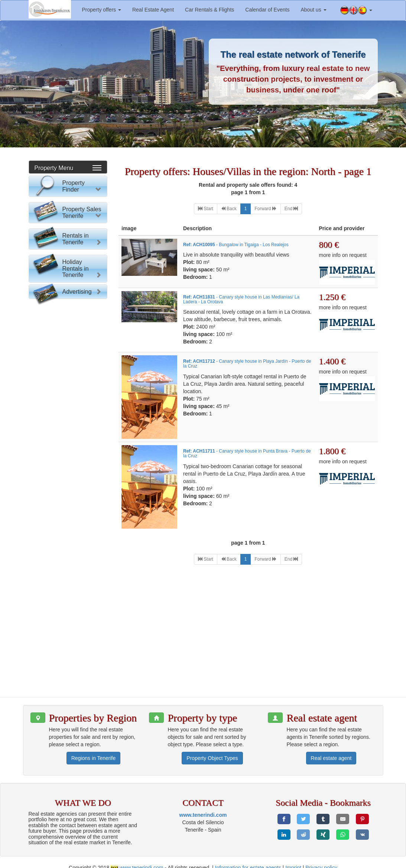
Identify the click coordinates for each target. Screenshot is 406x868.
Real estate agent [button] (331, 751)
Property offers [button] (102, 10)
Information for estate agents (248, 861)
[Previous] (229, 209)
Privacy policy (321, 861)
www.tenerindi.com (203, 807)
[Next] (265, 209)
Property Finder (74, 186)
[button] (356, 10)
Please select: (52, 206)
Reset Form (68, 342)
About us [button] (313, 10)
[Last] (291, 209)
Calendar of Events (267, 10)
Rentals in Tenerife (76, 504)
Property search (68, 327)
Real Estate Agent (153, 10)
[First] (206, 209)
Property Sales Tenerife (82, 366)
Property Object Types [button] (212, 751)
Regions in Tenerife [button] (94, 751)
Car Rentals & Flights (210, 10)
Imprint (293, 861)
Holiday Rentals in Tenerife (76, 612)
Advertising (77, 650)
